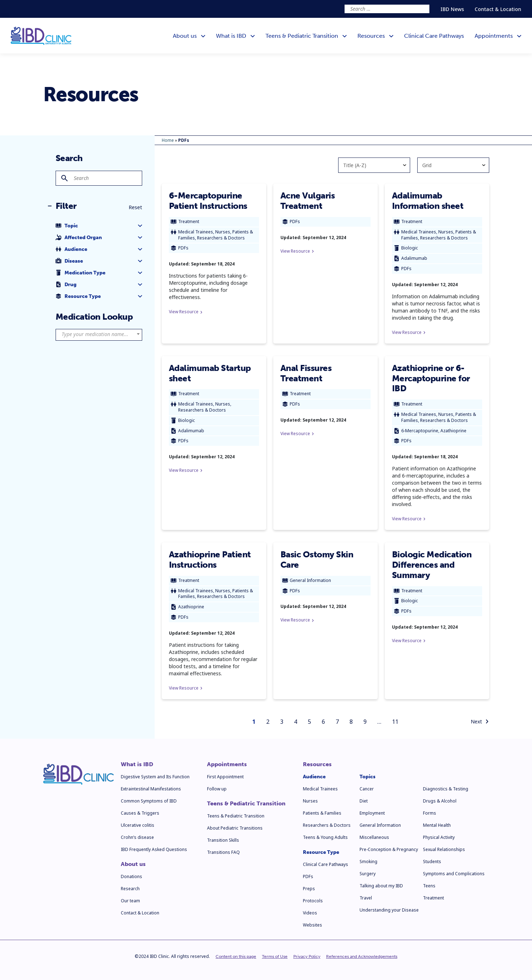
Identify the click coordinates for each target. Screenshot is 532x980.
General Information (380, 825)
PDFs (308, 876)
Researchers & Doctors (327, 825)
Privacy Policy (307, 956)
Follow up (217, 789)
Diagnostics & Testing (446, 789)
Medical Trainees (320, 789)
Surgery (368, 874)
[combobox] (99, 335)
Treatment (433, 898)
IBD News (452, 9)
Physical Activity (439, 837)
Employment (372, 813)
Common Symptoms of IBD (149, 801)
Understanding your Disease (389, 910)
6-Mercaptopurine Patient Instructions (208, 201)
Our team (130, 901)
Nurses (310, 801)
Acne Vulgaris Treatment (308, 201)
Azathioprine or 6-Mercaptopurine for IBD (431, 378)
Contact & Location (498, 9)
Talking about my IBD (381, 886)
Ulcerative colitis (138, 825)
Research (130, 889)
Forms (430, 813)
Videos (310, 913)
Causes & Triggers (140, 813)
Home (168, 140)
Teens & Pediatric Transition (246, 804)
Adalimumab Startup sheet (210, 373)
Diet (364, 801)
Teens (429, 886)
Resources (317, 764)
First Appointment (225, 777)
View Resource (185, 312)
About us (133, 864)
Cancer (367, 789)
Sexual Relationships (444, 849)
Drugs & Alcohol (440, 801)
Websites (313, 925)
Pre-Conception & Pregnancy (389, 849)
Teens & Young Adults (325, 837)
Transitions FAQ (223, 852)
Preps (309, 889)
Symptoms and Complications (454, 874)
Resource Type (321, 852)
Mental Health (437, 825)
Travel (366, 898)
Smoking (368, 862)
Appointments (227, 764)
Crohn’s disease (137, 837)
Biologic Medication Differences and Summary (432, 565)
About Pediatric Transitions (235, 828)
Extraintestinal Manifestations (151, 789)
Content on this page (236, 956)
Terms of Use (275, 956)
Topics (368, 777)
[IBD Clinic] (41, 36)
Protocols (313, 901)
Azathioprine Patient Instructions (210, 559)
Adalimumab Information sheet (428, 201)
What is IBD (137, 764)
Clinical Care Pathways (326, 864)
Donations (131, 876)
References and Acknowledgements (362, 956)
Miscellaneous (374, 837)
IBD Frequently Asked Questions (154, 849)
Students (432, 862)
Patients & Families (322, 813)
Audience (314, 777)
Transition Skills (223, 840)
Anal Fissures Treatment (306, 373)
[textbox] (99, 334)
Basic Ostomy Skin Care (317, 559)
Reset (135, 207)
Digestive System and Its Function (155, 777)
